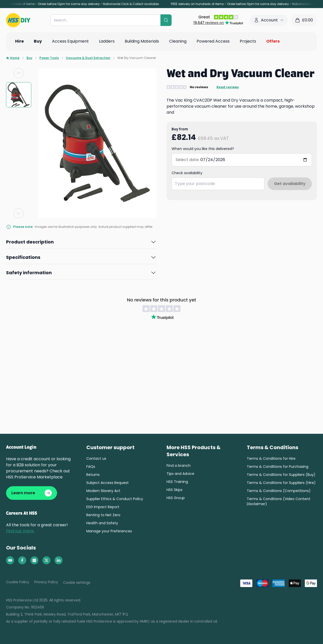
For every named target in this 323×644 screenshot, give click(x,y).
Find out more (20, 531)
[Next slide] (19, 213)
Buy (29, 58)
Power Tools (49, 58)
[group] (19, 95)
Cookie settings (77, 582)
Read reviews (228, 87)
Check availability (187, 173)
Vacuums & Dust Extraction (88, 58)
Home (13, 58)
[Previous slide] (19, 73)
